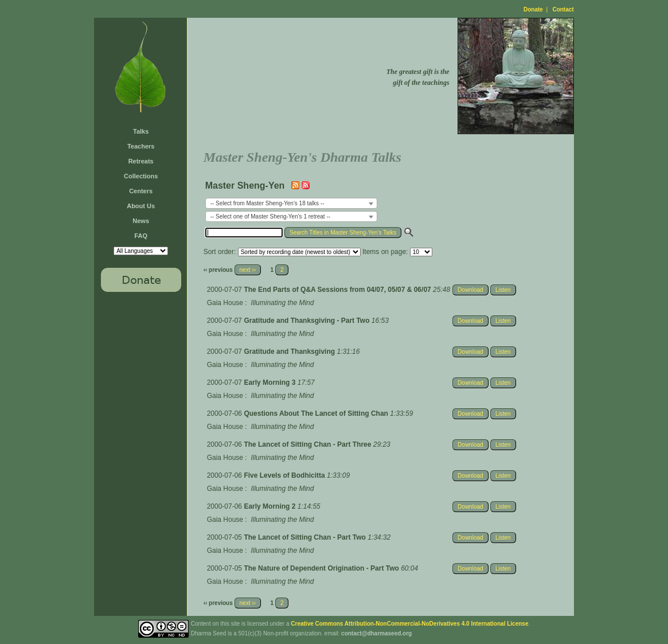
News (141, 221)
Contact (563, 9)
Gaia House (225, 303)
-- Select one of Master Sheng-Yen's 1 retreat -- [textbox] (270, 216)
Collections (141, 176)
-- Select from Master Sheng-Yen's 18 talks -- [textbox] (267, 203)
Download (470, 290)
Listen (503, 290)
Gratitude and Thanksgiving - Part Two (307, 321)
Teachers (141, 146)
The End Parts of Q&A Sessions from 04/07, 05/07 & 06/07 (338, 290)
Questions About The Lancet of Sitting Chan (317, 413)
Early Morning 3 (270, 383)
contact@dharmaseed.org (376, 633)
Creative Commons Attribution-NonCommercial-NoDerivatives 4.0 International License (409, 624)
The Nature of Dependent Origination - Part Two (322, 568)
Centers (141, 191)
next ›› (248, 270)
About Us (141, 206)
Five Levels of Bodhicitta (285, 475)
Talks (141, 131)
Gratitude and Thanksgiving (290, 352)
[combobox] (291, 203)
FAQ (141, 236)
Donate (533, 9)
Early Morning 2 (270, 506)
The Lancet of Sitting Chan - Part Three (308, 444)
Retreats (141, 161)
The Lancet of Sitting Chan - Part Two (306, 537)
